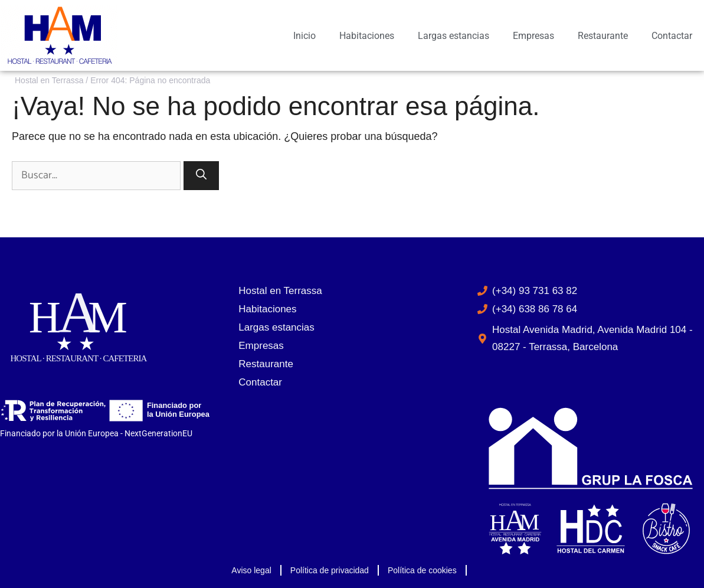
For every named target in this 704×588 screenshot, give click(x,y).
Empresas (533, 36)
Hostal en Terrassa (49, 80)
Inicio (304, 36)
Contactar (672, 36)
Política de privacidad (330, 570)
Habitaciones (367, 36)
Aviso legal (251, 570)
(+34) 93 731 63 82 (535, 291)
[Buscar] (201, 176)
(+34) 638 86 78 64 (535, 309)
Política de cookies (422, 570)
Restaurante (603, 36)
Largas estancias (453, 36)
